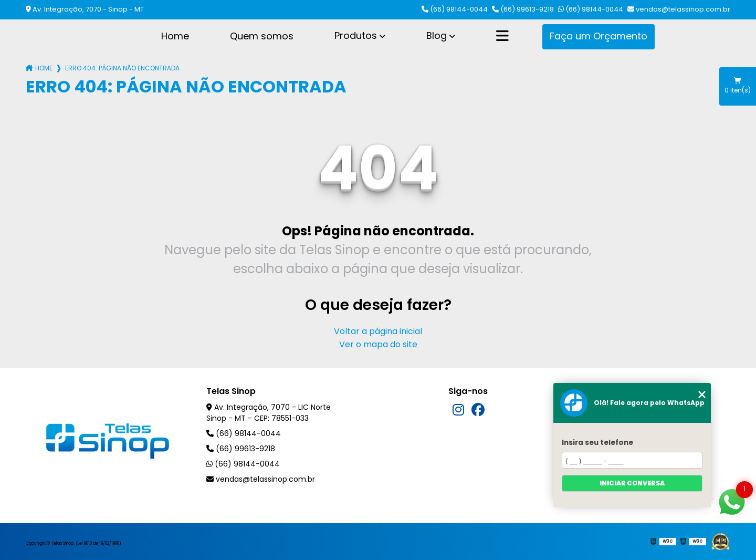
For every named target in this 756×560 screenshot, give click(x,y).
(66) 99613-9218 (523, 9)
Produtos (356, 35)
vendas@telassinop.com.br (679, 9)
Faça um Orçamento (598, 36)
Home (175, 36)
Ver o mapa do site (378, 344)
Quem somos (262, 36)
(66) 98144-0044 (455, 9)
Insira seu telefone (597, 443)
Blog (437, 35)
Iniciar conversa (632, 483)
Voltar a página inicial (378, 331)
